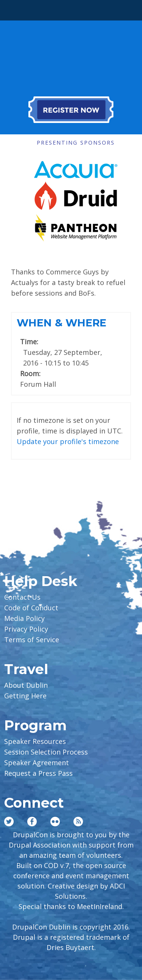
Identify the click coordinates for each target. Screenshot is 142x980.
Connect (34, 803)
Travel (26, 669)
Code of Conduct (31, 608)
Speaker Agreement (37, 763)
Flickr (55, 822)
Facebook (32, 822)
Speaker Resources (35, 741)
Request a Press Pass (38, 773)
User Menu (126, 8)
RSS (78, 822)
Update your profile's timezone (68, 441)
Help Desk (41, 581)
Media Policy (24, 618)
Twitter (9, 822)
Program (35, 725)
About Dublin (26, 685)
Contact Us (22, 597)
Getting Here (25, 696)
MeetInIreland (100, 906)
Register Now (71, 110)
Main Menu (16, 8)
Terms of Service (32, 640)
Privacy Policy (26, 629)
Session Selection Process (46, 752)
